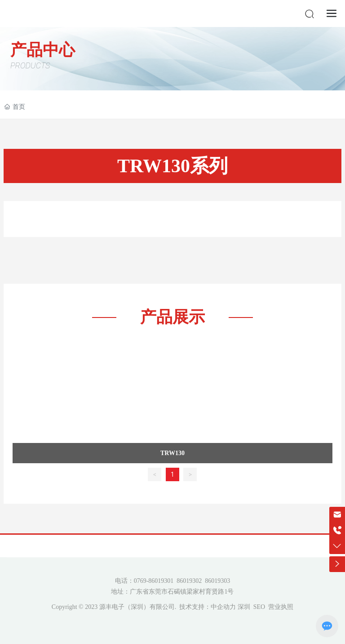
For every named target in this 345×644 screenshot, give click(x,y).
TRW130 (172, 453)
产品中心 (43, 50)
